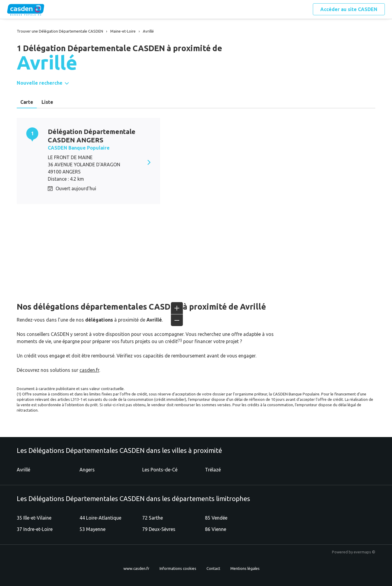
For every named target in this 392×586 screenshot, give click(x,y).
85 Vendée (216, 518)
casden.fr (89, 370)
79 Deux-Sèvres (159, 529)
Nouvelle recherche (40, 83)
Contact (213, 568)
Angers (87, 470)
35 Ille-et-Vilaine (34, 518)
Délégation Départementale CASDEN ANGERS (92, 136)
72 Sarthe (153, 518)
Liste (47, 102)
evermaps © (365, 552)
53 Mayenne (92, 529)
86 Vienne (216, 529)
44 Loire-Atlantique (100, 518)
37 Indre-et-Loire (35, 529)
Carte (27, 102)
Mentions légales (245, 568)
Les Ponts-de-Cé (160, 470)
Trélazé (213, 470)
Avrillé (23, 470)
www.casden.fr (136, 568)
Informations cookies (178, 568)
